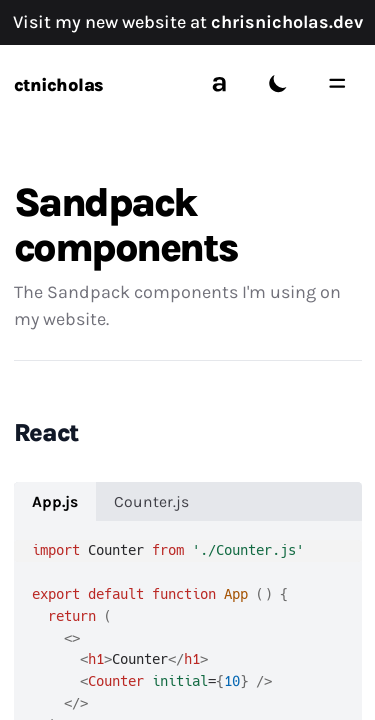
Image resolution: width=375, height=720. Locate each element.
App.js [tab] (55, 502)
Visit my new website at (188, 22)
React (46, 432)
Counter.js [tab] (151, 502)
